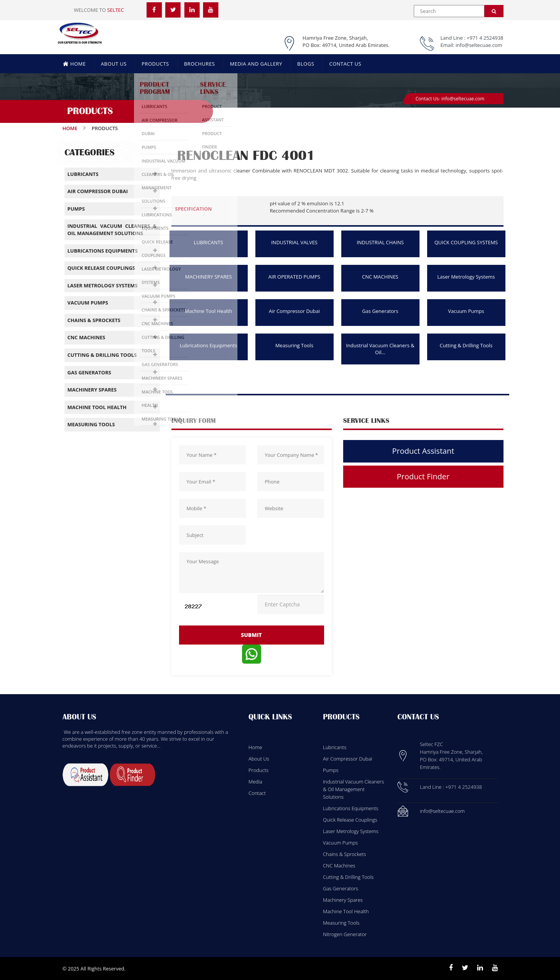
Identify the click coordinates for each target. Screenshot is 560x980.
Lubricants (335, 747)
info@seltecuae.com (479, 45)
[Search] (494, 11)
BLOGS (306, 64)
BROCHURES (199, 64)
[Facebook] (154, 10)
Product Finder (423, 476)
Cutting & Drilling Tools (466, 345)
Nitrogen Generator (345, 934)
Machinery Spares (343, 900)
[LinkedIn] (192, 10)
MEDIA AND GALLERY (256, 64)
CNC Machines (339, 866)
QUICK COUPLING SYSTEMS (466, 242)
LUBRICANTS (209, 242)
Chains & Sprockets (345, 854)
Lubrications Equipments (209, 345)
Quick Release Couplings (350, 820)
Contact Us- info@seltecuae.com (450, 99)
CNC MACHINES (380, 277)
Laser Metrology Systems (466, 277)
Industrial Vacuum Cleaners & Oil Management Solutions (353, 789)
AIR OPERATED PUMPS (294, 277)
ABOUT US (114, 64)
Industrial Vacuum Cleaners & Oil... (380, 349)
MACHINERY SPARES (209, 277)
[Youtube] (495, 968)
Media (255, 782)
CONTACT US (345, 64)
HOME (74, 64)
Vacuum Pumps (466, 311)
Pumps (331, 770)
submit (251, 635)
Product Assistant (423, 451)
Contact (257, 793)
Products (258, 770)
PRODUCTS (155, 64)
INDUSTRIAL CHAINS (380, 242)
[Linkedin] (480, 968)
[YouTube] (211, 10)
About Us (259, 759)
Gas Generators (380, 311)
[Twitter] (173, 10)
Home (70, 128)
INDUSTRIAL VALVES (294, 242)
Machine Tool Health (209, 311)
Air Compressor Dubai (294, 311)
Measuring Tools (294, 345)
